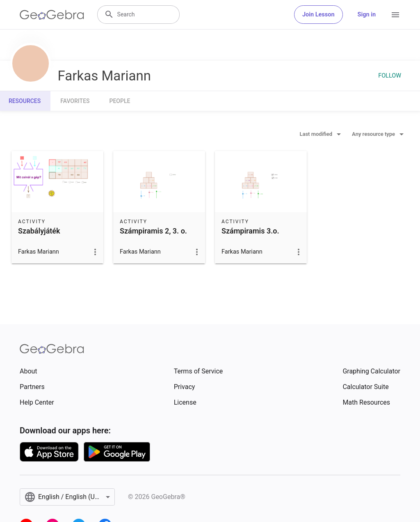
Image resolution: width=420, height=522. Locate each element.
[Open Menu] (395, 15)
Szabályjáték (39, 231)
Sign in (367, 15)
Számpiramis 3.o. (250, 231)
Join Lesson (318, 15)
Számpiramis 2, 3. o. (153, 231)
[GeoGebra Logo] (52, 15)
